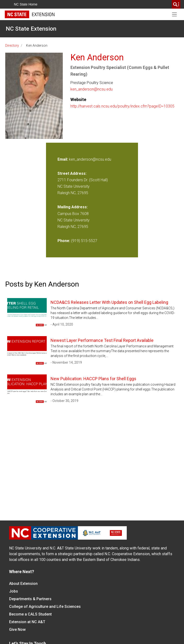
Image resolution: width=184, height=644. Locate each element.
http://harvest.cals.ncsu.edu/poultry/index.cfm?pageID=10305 (122, 106)
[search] (176, 4)
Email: (63, 159)
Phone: (64, 241)
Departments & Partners (30, 599)
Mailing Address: (73, 207)
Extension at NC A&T (27, 622)
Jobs (14, 591)
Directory (12, 45)
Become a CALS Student (30, 614)
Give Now (17, 630)
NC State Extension (31, 29)
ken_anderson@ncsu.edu (92, 89)
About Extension (23, 584)
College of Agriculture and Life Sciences (45, 607)
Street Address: (72, 173)
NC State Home (26, 4)
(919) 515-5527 (84, 241)
